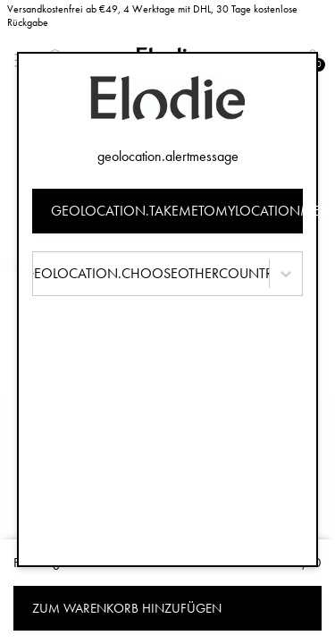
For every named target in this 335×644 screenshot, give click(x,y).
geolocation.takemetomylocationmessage (177, 211)
